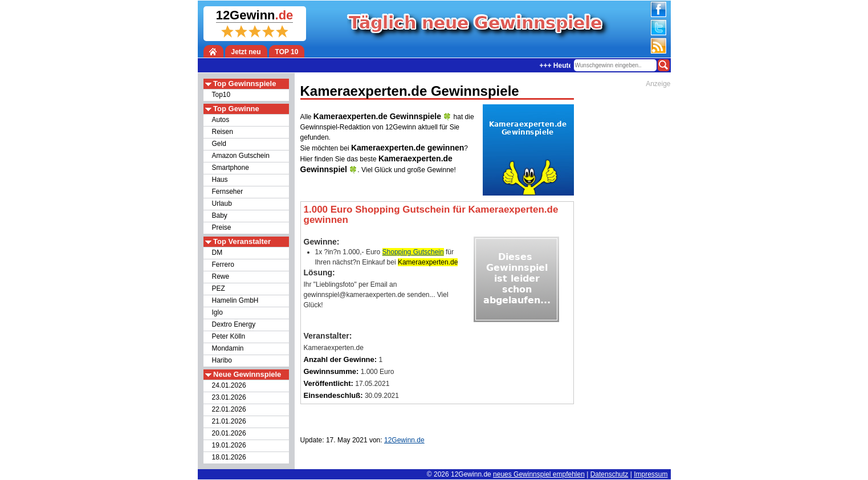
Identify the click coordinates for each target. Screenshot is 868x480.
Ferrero (223, 265)
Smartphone (231, 168)
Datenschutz (610, 474)
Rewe (221, 276)
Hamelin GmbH (235, 300)
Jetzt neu (246, 52)
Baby (220, 215)
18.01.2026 (229, 457)
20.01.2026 (229, 433)
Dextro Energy (234, 324)
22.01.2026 (229, 409)
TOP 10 (287, 52)
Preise (222, 227)
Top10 (221, 95)
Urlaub (222, 204)
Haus (220, 180)
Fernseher (228, 192)
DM (217, 253)
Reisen (223, 132)
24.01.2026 (229, 385)
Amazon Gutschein (241, 156)
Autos (221, 120)
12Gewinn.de (471, 474)
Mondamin (228, 348)
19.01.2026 (229, 445)
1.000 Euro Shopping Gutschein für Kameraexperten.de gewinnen (431, 215)
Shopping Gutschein (413, 252)
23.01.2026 (229, 397)
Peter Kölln (229, 336)
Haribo (222, 360)
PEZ (219, 288)
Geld (219, 144)
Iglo (217, 312)
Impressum (651, 474)
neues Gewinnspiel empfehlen (539, 474)
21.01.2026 (229, 421)
